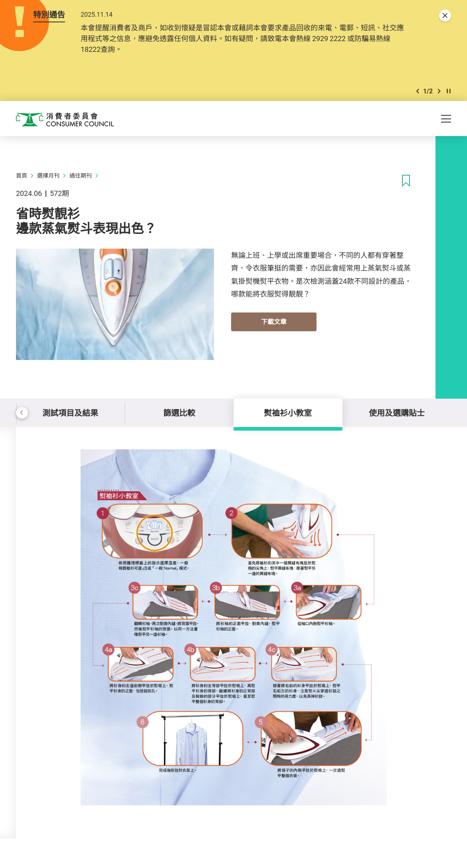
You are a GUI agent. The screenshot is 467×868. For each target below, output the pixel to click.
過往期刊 (81, 175)
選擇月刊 (48, 175)
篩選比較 (179, 413)
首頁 (22, 175)
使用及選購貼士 (397, 413)
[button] (418, 91)
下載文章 (274, 322)
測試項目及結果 (70, 413)
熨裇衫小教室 (288, 413)
